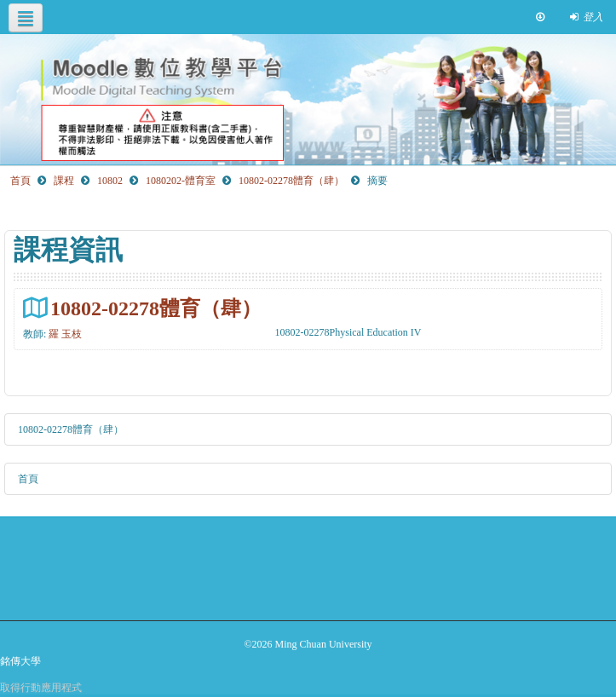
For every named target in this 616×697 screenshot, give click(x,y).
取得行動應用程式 (41, 688)
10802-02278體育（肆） (156, 308)
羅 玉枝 (65, 334)
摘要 (377, 181)
